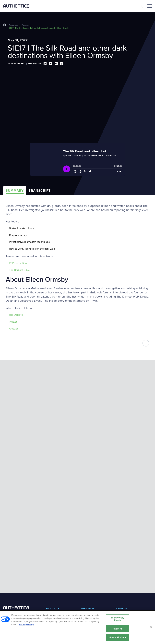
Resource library (54, 601)
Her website (16, 315)
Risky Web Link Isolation (53, 567)
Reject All (118, 629)
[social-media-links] (5, 591)
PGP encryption (18, 263)
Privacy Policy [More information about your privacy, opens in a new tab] (26, 625)
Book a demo (88, 601)
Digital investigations (91, 552)
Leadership (122, 557)
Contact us (122, 582)
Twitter (13, 322)
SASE (84, 557)
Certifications (123, 577)
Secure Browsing (54, 574)
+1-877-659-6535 (12, 563)
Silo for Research (54, 552)
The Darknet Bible (19, 270)
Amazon (14, 329)
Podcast (25, 25)
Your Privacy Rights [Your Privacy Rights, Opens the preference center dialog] (118, 619)
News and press (125, 567)
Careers (120, 572)
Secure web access (91, 562)
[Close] (151, 627)
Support (120, 601)
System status (123, 606)
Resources (14, 25)
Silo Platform (52, 579)
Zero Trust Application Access (55, 559)
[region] (77, 627)
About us (121, 552)
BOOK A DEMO (16, 570)
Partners (121, 562)
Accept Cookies (117, 637)
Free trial (86, 606)
